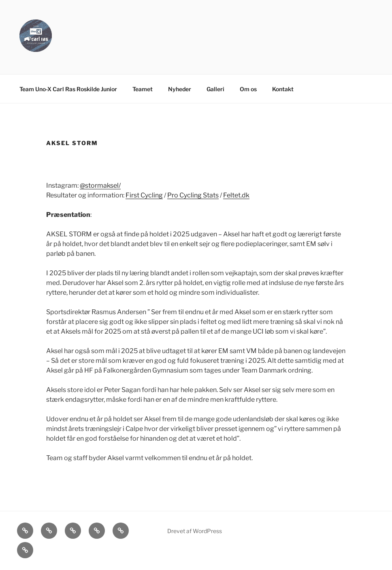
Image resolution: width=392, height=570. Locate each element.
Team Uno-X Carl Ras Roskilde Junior (68, 89)
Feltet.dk (236, 195)
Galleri (215, 89)
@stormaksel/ (100, 185)
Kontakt (283, 89)
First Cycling (144, 195)
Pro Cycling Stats (193, 195)
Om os (248, 89)
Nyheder (180, 89)
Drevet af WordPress (195, 531)
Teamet (143, 89)
